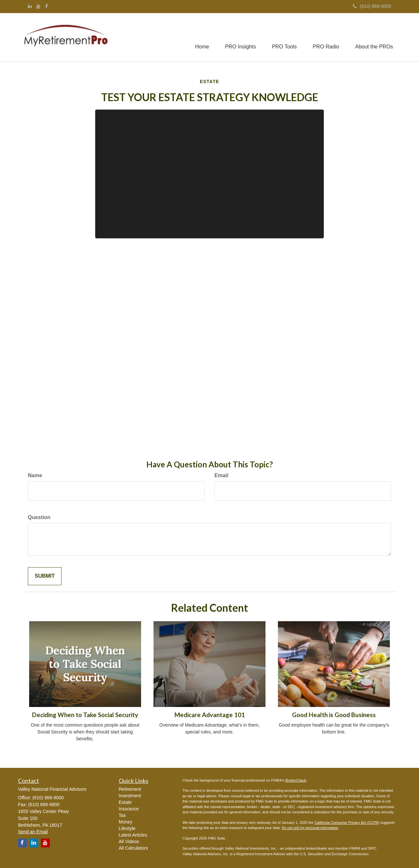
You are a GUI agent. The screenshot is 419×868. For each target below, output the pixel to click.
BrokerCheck (296, 780)
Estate (125, 802)
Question (39, 517)
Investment (130, 796)
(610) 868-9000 (372, 6)
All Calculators (133, 848)
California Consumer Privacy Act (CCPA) (347, 823)
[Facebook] (46, 6)
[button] (239, 37)
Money (126, 822)
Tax (122, 815)
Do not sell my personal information (310, 828)
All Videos (129, 841)
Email (221, 475)
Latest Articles (133, 835)
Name (35, 475)
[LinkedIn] (30, 6)
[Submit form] (45, 576)
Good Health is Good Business (334, 715)
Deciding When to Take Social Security (85, 715)
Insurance (129, 809)
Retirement (130, 789)
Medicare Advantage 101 (210, 715)
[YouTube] (38, 6)
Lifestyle (127, 828)
